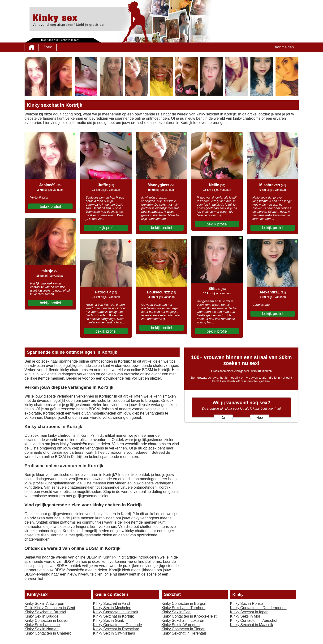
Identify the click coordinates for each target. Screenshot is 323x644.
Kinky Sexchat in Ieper (249, 612)
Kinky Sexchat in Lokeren (183, 621)
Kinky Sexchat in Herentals (184, 633)
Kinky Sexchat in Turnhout (184, 608)
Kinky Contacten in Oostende (118, 625)
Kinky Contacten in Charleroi (49, 633)
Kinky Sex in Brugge (42, 616)
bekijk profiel (50, 206)
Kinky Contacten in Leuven (47, 621)
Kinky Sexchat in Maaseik (252, 625)
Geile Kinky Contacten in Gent (50, 608)
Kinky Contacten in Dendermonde (258, 608)
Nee (260, 418)
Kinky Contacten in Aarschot (254, 621)
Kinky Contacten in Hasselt (116, 612)
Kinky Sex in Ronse (247, 604)
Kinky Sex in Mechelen (112, 608)
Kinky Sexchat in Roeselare (116, 629)
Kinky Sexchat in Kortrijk (114, 616)
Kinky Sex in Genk (109, 621)
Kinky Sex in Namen (42, 629)
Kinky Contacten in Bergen (184, 604)
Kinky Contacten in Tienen (184, 629)
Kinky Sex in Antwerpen (44, 604)
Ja (223, 418)
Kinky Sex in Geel (177, 612)
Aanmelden (284, 47)
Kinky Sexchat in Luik (43, 625)
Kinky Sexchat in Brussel (45, 612)
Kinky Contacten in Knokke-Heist (189, 616)
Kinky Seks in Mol (245, 616)
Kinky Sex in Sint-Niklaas (114, 633)
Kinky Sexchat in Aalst (112, 604)
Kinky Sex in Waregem (181, 625)
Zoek (48, 47)
